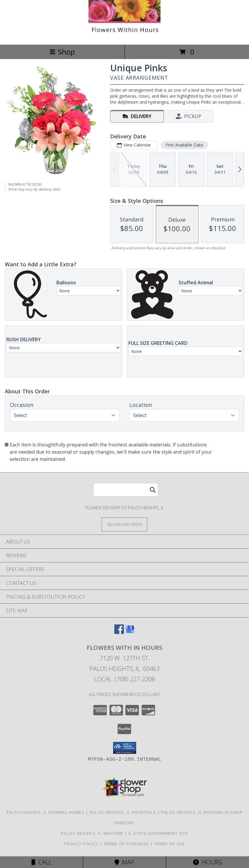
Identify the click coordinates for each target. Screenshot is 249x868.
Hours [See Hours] (207, 862)
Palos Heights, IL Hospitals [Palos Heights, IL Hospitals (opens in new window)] (123, 812)
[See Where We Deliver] (124, 524)
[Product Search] (126, 490)
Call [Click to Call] (42, 862)
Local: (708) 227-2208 (124, 679)
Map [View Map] (124, 862)
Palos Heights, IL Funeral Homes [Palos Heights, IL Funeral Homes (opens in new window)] (46, 812)
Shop (62, 52)
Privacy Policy (81, 844)
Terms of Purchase (126, 844)
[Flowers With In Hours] (124, 36)
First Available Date (184, 145)
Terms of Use (169, 844)
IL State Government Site (158, 833)
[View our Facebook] (119, 632)
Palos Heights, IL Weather (92, 833)
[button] (125, 748)
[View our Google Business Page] (130, 632)
